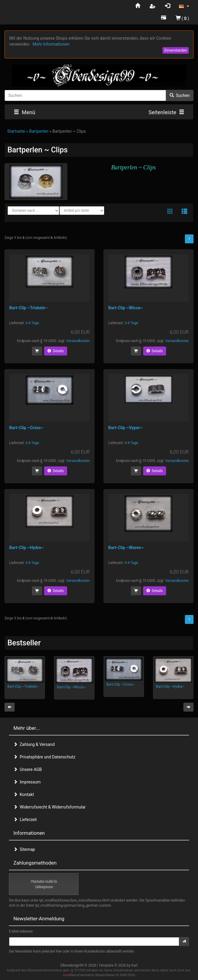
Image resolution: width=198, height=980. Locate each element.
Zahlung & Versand (34, 744)
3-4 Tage (32, 323)
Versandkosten (78, 341)
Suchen (180, 95)
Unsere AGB (28, 769)
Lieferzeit (25, 820)
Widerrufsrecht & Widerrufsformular (50, 807)
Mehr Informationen (51, 44)
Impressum (27, 782)
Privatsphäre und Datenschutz (44, 757)
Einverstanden (176, 50)
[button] (184, 6)
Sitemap (24, 849)
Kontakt (24, 794)
